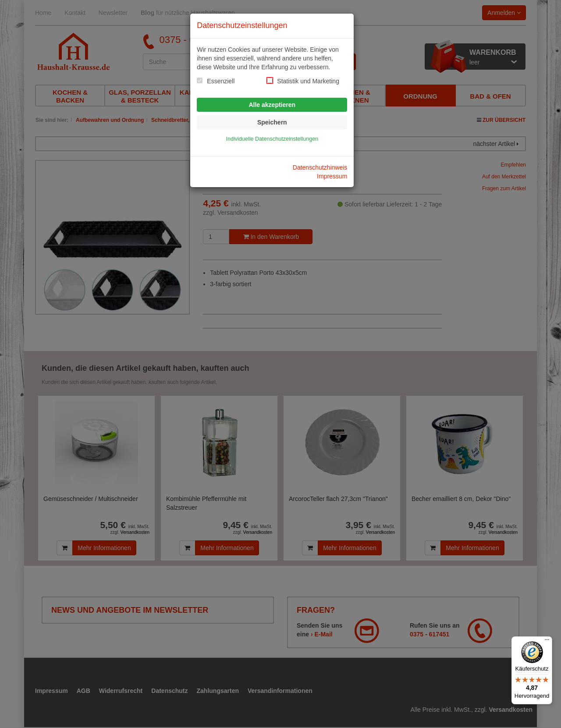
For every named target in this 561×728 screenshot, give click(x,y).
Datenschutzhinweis (320, 167)
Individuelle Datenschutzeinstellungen (272, 139)
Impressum (332, 176)
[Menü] (547, 642)
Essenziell (221, 81)
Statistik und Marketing (308, 81)
